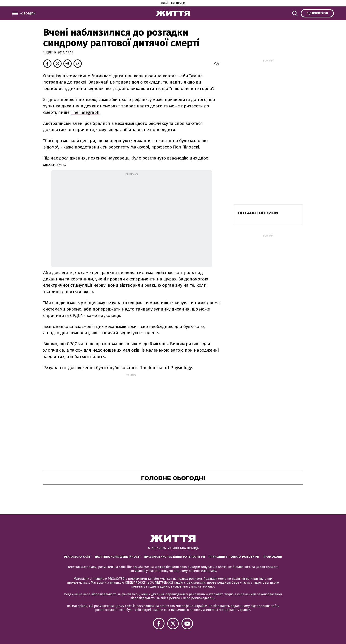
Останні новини (258, 213)
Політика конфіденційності (118, 557)
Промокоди (272, 557)
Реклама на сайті (78, 557)
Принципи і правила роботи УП (234, 557)
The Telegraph (85, 112)
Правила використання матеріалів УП (174, 557)
